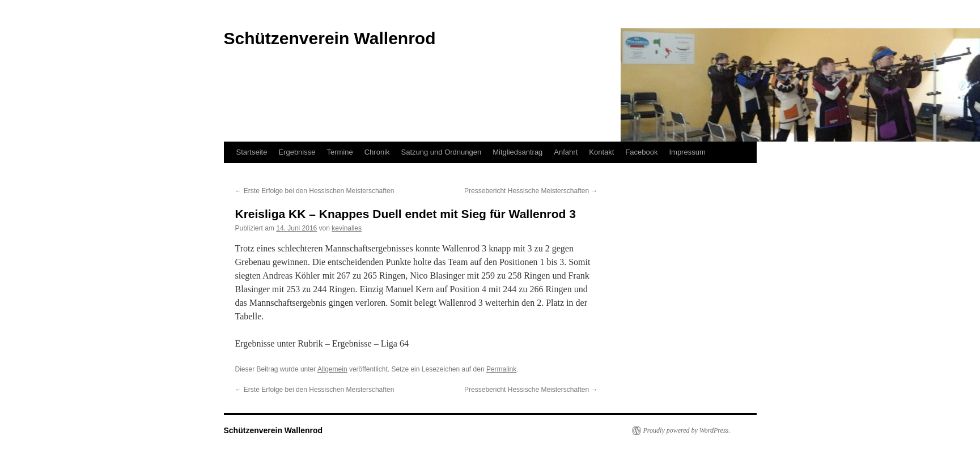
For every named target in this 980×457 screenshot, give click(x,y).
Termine (340, 152)
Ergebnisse (297, 152)
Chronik (377, 152)
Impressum (687, 152)
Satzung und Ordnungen (442, 152)
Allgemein (332, 369)
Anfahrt (566, 152)
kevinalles (347, 228)
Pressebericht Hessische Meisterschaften (531, 191)
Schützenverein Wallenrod (273, 430)
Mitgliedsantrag (517, 152)
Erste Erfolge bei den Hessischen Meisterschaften (315, 191)
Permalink (501, 369)
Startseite (252, 152)
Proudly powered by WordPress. (687, 430)
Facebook (641, 152)
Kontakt (601, 152)
